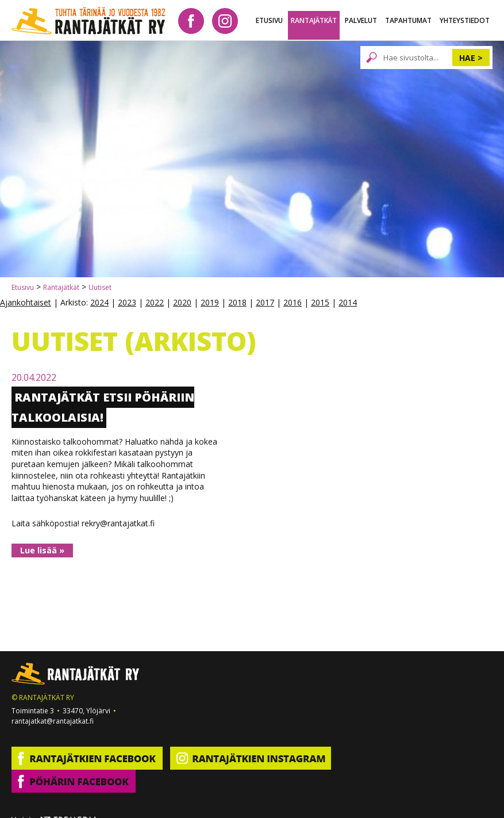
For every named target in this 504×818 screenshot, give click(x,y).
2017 (265, 302)
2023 (127, 302)
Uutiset (100, 287)
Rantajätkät (314, 20)
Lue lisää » (42, 550)
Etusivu (269, 20)
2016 (293, 302)
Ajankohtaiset (26, 302)
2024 (99, 302)
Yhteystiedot (465, 20)
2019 (210, 302)
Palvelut (361, 20)
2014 (348, 302)
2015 (320, 302)
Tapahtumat (408, 20)
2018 (237, 302)
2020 (182, 302)
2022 (155, 302)
